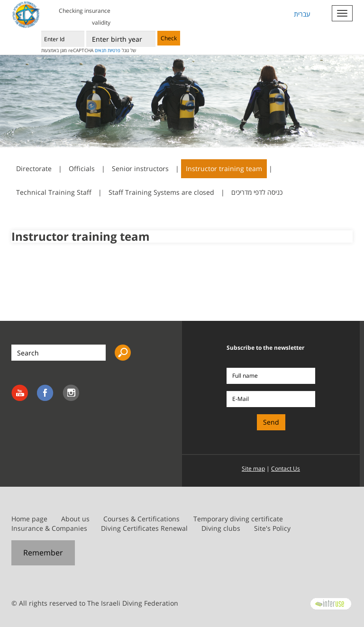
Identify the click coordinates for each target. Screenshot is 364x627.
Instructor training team (224, 168)
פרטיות (114, 50)
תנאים (100, 50)
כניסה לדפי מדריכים (257, 192)
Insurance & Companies (49, 528)
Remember (43, 553)
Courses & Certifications (141, 519)
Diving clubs (221, 528)
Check (169, 38)
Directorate (34, 168)
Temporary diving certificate (238, 519)
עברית (302, 14)
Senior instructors (140, 168)
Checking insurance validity (85, 17)
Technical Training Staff (54, 192)
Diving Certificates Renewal (144, 528)
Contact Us (286, 468)
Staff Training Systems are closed (161, 192)
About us (75, 519)
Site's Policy (272, 528)
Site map (253, 468)
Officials (82, 168)
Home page (29, 519)
